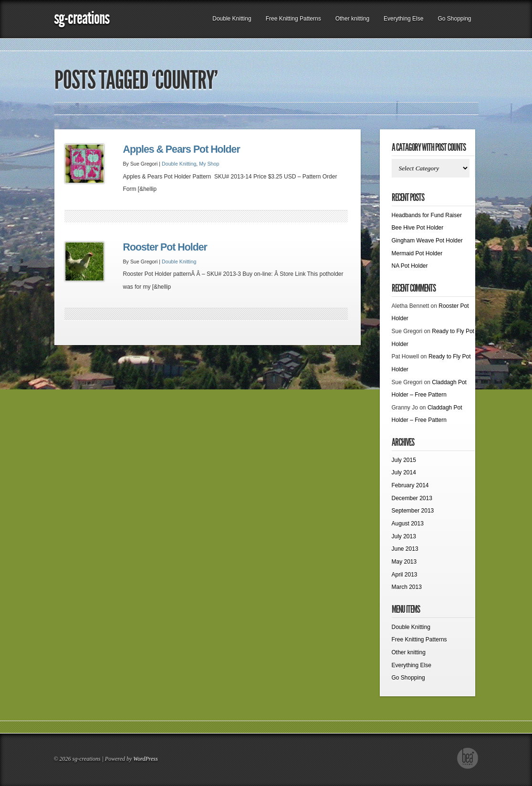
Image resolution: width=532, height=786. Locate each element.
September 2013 (413, 511)
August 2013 (408, 524)
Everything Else (403, 19)
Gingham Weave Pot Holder (427, 241)
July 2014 (404, 472)
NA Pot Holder (410, 266)
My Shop (209, 164)
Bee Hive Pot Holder (418, 228)
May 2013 (404, 562)
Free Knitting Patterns (293, 19)
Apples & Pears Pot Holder (182, 149)
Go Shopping (454, 19)
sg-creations (82, 18)
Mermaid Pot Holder (417, 253)
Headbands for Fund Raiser (427, 215)
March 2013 (407, 587)
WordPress (145, 759)
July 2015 (404, 460)
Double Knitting (232, 19)
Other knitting (352, 19)
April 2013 (405, 575)
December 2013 (412, 498)
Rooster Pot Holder (165, 247)
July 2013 (404, 536)
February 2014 (410, 485)
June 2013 (405, 549)
